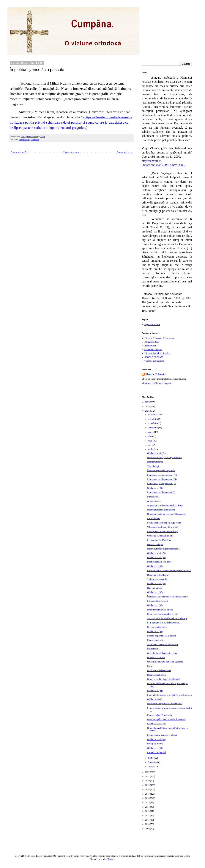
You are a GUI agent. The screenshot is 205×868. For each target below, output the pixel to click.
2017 (148, 794)
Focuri (150, 666)
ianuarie (152, 767)
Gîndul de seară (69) (156, 557)
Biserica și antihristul (157, 675)
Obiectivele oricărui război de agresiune (165, 662)
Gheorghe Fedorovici (155, 374)
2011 (148, 820)
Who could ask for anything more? (163, 527)
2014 (148, 807)
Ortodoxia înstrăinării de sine (160, 536)
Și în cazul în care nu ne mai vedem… (164, 623)
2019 (148, 785)
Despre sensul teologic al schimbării (163, 679)
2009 (148, 829)
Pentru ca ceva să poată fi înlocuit (162, 735)
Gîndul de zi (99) (155, 488)
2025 (148, 402)
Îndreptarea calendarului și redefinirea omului (168, 597)
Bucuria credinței (155, 544)
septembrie (153, 428)
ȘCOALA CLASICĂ (154, 357)
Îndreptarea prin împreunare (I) (161, 492)
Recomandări (24, 140)
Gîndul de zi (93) (155, 748)
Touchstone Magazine (154, 361)
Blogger (111, 859)
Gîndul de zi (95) (155, 631)
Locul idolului (154, 518)
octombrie (153, 423)
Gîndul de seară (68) (156, 583)
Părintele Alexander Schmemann (159, 338)
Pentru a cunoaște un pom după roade (164, 523)
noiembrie (153, 419)
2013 (148, 811)
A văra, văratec (154, 501)
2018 (148, 789)
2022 (148, 772)
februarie (152, 762)
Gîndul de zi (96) (155, 605)
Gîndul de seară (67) (156, 724)
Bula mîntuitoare (155, 588)
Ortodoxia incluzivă (156, 657)
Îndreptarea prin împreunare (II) (162, 484)
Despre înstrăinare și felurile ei (161, 510)
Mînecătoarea (153, 497)
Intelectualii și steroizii (157, 601)
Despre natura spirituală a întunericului (165, 704)
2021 (148, 776)
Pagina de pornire (71, 152)
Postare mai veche (125, 152)
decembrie (153, 415)
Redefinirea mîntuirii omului (160, 610)
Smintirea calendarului (157, 579)
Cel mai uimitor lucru (157, 627)
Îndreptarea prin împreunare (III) (162, 479)
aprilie (151, 449)
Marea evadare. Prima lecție (160, 715)
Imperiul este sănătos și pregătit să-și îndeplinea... (169, 695)
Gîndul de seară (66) (156, 739)
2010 (148, 824)
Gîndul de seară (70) (156, 553)
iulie (150, 436)
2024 (148, 406)
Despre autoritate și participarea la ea (164, 549)
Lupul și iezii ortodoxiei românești (163, 531)
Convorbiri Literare (153, 350)
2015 (148, 802)
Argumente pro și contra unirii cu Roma (165, 505)
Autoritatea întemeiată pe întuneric (163, 644)
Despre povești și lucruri (158, 575)
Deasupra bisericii (155, 462)
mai (150, 445)
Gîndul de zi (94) (155, 691)
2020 (148, 781)
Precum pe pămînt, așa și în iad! (162, 636)
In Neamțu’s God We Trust (159, 540)
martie (151, 758)
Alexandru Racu (152, 342)
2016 (148, 798)
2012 (148, 815)
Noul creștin (153, 649)
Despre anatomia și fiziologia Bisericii (164, 458)
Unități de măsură (155, 744)
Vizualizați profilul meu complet (156, 383)
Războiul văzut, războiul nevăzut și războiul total (169, 570)
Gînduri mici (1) (155, 699)
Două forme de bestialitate (159, 670)
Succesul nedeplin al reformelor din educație (167, 618)
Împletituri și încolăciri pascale (161, 471)
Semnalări (35, 140)
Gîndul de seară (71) (156, 453)
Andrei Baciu (150, 346)
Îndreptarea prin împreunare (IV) (162, 475)
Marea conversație (155, 640)
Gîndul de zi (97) (155, 592)
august (151, 432)
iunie (150, 441)
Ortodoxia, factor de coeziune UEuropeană (166, 514)
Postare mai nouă (18, 152)
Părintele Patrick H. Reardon (157, 353)
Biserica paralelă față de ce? (160, 562)
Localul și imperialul (157, 752)
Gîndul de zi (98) (155, 566)
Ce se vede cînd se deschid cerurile (163, 614)
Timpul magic (153, 466)
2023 (148, 411)
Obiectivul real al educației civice (162, 653)
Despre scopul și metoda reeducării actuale (166, 719)
